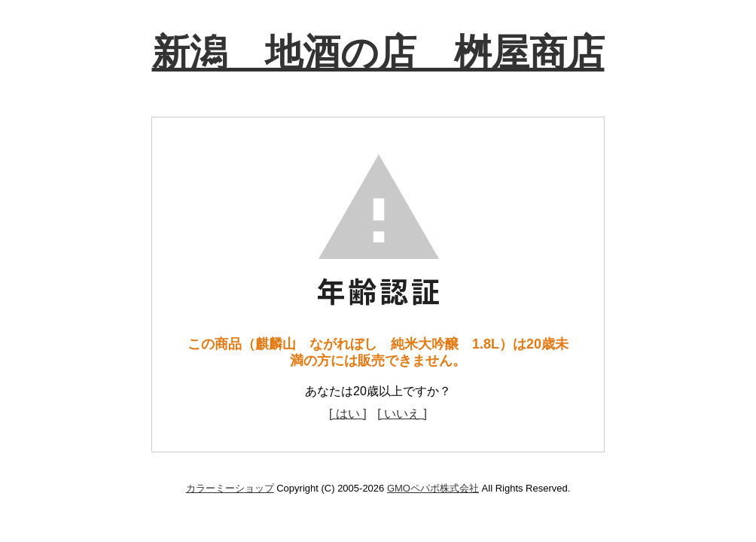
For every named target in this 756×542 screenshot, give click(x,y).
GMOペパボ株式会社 (433, 488)
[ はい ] (348, 414)
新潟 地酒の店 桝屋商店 (378, 53)
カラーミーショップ (230, 488)
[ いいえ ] (402, 414)
